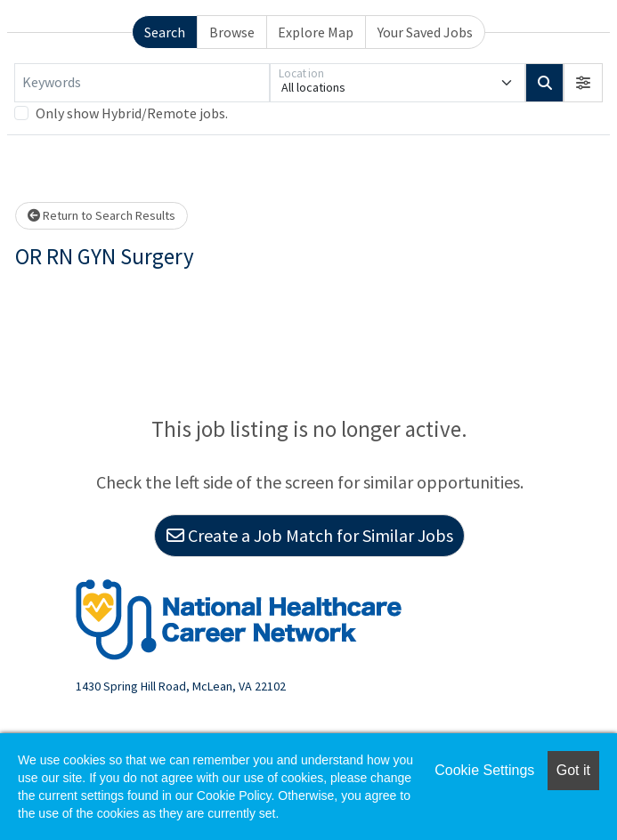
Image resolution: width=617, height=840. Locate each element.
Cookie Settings (484, 770)
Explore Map (316, 32)
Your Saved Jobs (425, 32)
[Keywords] (142, 83)
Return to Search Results (101, 215)
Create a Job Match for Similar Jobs (310, 535)
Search (165, 32)
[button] (583, 83)
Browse (232, 32)
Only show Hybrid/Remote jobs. (132, 113)
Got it (573, 770)
